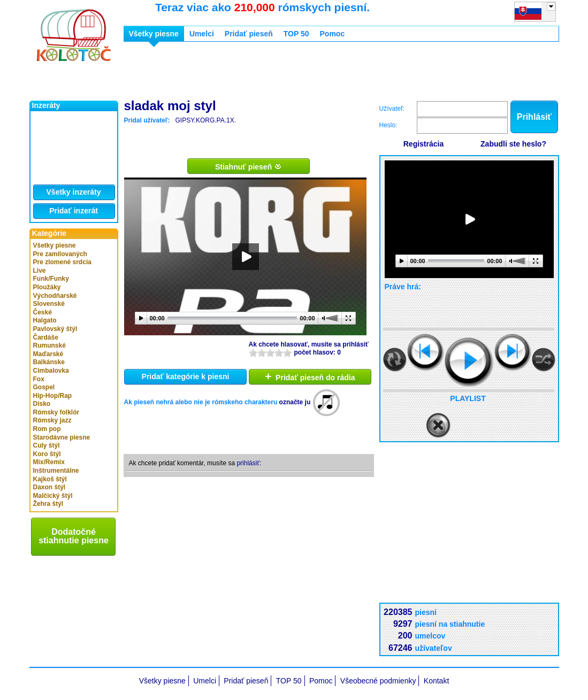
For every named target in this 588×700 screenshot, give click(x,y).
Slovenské (49, 304)
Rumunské (49, 345)
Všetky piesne (55, 245)
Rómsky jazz (52, 420)
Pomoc (333, 34)
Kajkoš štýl (50, 479)
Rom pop (47, 429)
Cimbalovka (51, 371)
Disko (42, 404)
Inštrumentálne (56, 471)
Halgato (45, 320)
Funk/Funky (51, 279)
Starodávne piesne (62, 437)
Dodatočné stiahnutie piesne (74, 536)
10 (287, 353)
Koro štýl (47, 454)
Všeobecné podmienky (378, 681)
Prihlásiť (534, 117)
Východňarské (55, 296)
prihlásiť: (249, 463)
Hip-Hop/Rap (53, 396)
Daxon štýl (49, 487)
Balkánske (49, 362)
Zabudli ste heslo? (513, 144)
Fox (39, 379)
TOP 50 (296, 34)
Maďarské (48, 354)
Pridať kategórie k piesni (186, 376)
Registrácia (423, 144)
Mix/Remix (49, 462)
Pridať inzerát (74, 211)
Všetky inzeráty (74, 192)
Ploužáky (47, 287)
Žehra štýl (48, 504)
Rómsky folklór (56, 412)
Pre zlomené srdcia (62, 262)
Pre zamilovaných (60, 254)
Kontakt (436, 681)
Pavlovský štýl (55, 329)
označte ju (295, 402)
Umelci (202, 34)
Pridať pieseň (249, 34)
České (43, 312)
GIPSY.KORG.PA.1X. (205, 120)
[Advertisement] (318, 74)
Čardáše (46, 337)
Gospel (44, 387)
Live (40, 271)
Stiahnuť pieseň (249, 166)
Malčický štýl (53, 496)
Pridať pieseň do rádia (310, 376)
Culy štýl (47, 445)
